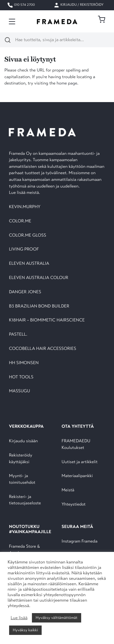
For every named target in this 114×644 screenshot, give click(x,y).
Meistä (68, 490)
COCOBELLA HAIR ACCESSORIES (42, 349)
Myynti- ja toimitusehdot (22, 479)
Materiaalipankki (77, 476)
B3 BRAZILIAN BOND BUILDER (39, 306)
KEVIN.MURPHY (25, 207)
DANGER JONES (25, 292)
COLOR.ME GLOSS (28, 236)
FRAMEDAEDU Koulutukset (76, 445)
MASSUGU (19, 391)
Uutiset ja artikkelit (80, 462)
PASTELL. (18, 335)
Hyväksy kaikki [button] (25, 630)
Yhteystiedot (74, 505)
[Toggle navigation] (12, 22)
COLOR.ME (20, 221)
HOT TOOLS (21, 377)
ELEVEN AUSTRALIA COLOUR (38, 278)
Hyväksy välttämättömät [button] (56, 618)
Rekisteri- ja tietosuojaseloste (25, 500)
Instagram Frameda (80, 541)
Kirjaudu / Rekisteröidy (79, 5)
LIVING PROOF (24, 249)
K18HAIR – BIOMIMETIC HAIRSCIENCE (47, 320)
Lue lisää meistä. (25, 193)
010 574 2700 (21, 5)
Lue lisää (19, 618)
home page (67, 83)
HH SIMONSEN (24, 363)
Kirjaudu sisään (23, 441)
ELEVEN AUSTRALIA (29, 264)
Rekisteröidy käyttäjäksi (20, 459)
